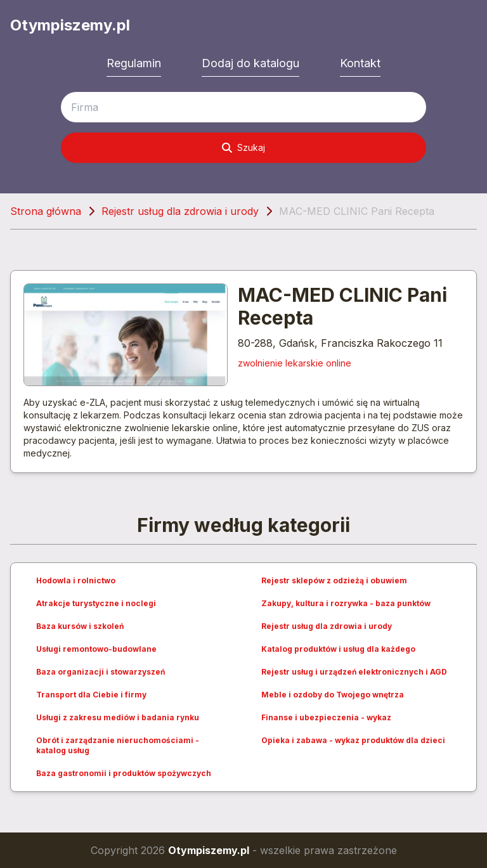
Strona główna (46, 211)
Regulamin (134, 63)
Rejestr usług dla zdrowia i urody (180, 211)
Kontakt (360, 63)
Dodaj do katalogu (250, 63)
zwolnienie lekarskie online (295, 363)
